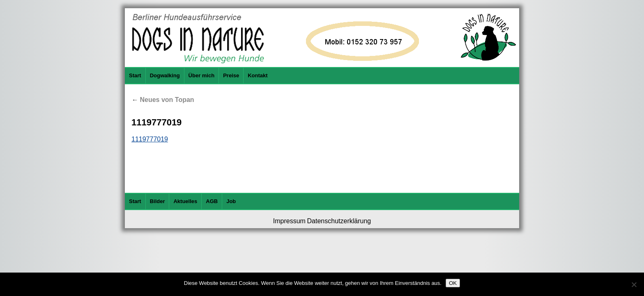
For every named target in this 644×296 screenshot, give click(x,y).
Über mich (202, 75)
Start (135, 75)
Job (231, 201)
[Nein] (634, 284)
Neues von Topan (163, 100)
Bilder (158, 201)
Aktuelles (185, 201)
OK (453, 283)
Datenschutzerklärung (339, 221)
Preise (231, 75)
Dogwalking (165, 75)
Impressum (289, 221)
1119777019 (150, 139)
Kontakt (258, 75)
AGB (212, 201)
